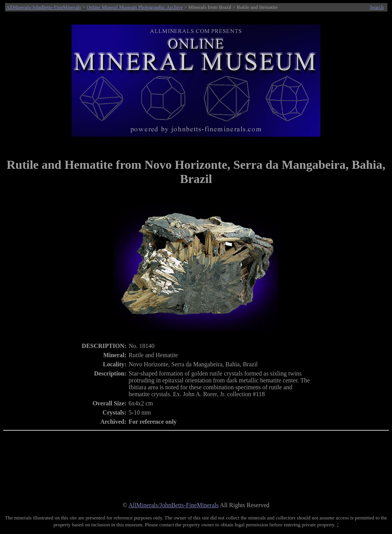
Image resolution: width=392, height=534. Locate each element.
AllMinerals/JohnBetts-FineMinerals (44, 7)
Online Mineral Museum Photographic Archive (135, 7)
